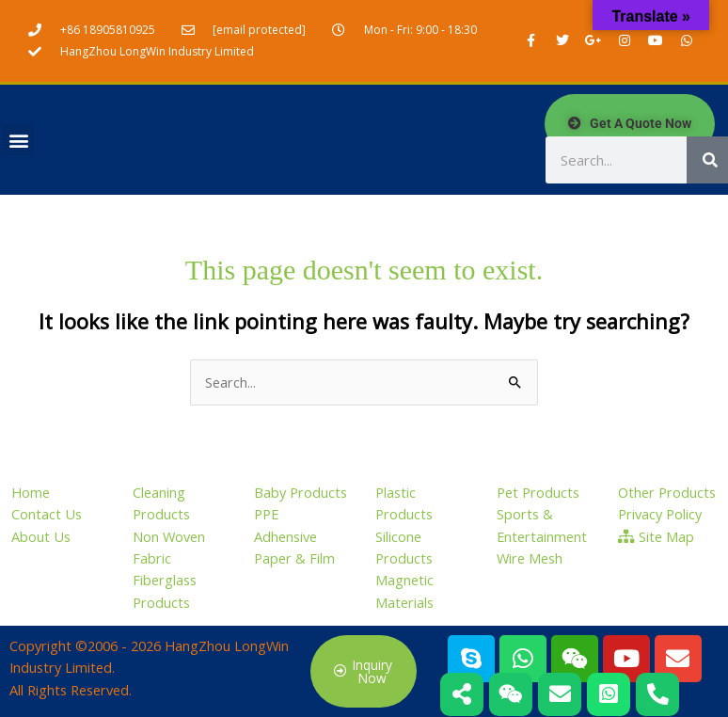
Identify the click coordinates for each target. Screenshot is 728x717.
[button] (18, 140)
